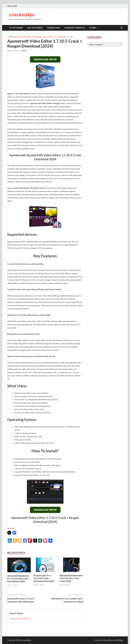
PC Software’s (16, 28)
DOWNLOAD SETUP (45, 59)
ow (11, 188)
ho (28, 372)
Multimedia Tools (39, 37)
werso (14, 93)
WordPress (108, 640)
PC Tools (70, 37)
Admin (24, 51)
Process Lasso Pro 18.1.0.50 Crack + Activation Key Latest (44, 578)
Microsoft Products (75, 28)
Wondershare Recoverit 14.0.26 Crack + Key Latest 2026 (71, 578)
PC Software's (60, 37)
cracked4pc (22, 15)
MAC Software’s (35, 28)
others (93, 28)
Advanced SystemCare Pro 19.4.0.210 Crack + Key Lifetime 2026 (18, 579)
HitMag (119, 640)
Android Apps (54, 28)
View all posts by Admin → (21, 618)
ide (61, 132)
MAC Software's (25, 37)
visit (41, 475)
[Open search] (121, 28)
